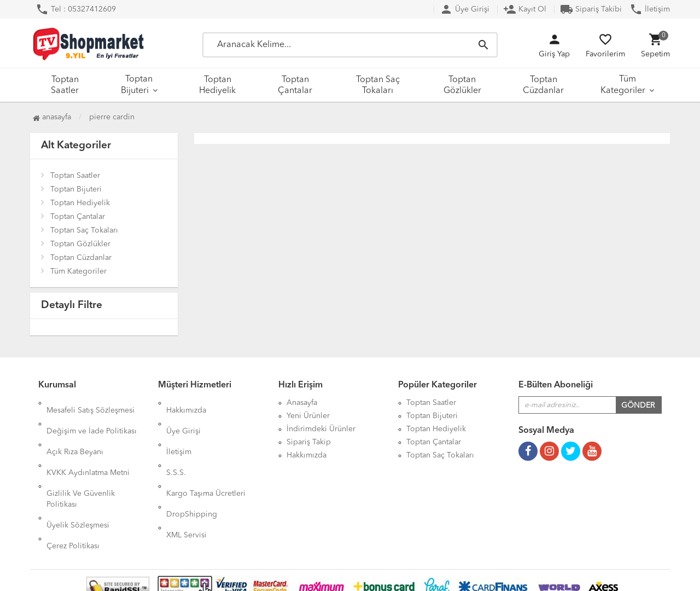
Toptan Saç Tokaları (378, 85)
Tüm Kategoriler (623, 85)
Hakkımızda (186, 403)
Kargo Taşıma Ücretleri (206, 455)
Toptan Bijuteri (137, 85)
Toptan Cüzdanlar (543, 85)
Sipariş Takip (309, 442)
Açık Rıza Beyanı (75, 429)
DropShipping (192, 468)
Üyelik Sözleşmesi (78, 479)
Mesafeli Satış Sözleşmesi (91, 403)
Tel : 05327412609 (76, 9)
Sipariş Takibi (591, 9)
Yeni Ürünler (308, 416)
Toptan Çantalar (295, 85)
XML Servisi (186, 482)
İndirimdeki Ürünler (321, 429)
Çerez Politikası (73, 493)
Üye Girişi (465, 9)
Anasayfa (52, 117)
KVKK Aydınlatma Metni (88, 442)
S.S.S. (176, 442)
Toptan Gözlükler (462, 85)
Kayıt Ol (525, 9)
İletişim (650, 9)
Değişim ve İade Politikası (92, 416)
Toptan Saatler (65, 85)
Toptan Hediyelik (217, 85)
